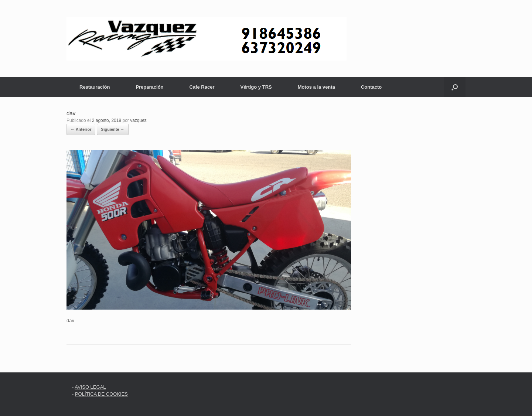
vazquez (138, 120)
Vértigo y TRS (256, 87)
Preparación (149, 87)
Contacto (371, 87)
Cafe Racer (202, 87)
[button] (455, 87)
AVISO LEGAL (90, 387)
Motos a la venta (316, 87)
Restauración (95, 87)
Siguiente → (113, 129)
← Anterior (81, 129)
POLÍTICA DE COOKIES (101, 394)
